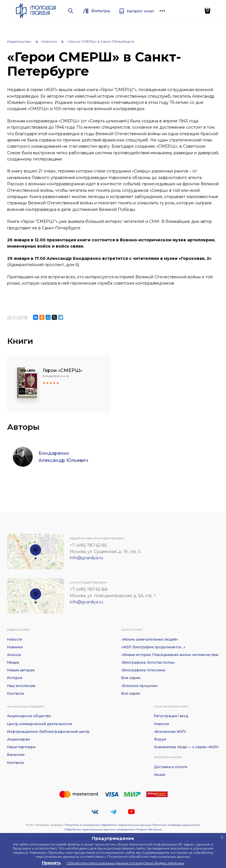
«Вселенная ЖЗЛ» (170, 732)
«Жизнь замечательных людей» (150, 639)
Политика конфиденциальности (176, 825)
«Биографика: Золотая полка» (148, 662)
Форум (160, 739)
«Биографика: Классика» (143, 670)
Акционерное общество (29, 716)
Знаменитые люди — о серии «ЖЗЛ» (186, 747)
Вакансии (16, 755)
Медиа (13, 662)
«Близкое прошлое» (140, 686)
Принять (51, 863)
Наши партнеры (21, 747)
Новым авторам (21, 670)
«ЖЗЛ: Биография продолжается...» (153, 647)
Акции (160, 775)
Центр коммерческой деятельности (40, 724)
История (15, 678)
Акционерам (19, 739)
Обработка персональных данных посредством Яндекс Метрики (113, 829)
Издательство (19, 41)
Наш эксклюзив (21, 686)
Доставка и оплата (171, 767)
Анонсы (14, 655)
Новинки (15, 647)
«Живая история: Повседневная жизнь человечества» (170, 655)
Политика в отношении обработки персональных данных (108, 825)
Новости (49, 41)
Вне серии (131, 678)
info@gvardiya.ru (86, 558)
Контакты (16, 693)
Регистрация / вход (171, 716)
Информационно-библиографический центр (48, 732)
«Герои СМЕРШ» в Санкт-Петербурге (101, 41)
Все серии (131, 693)
